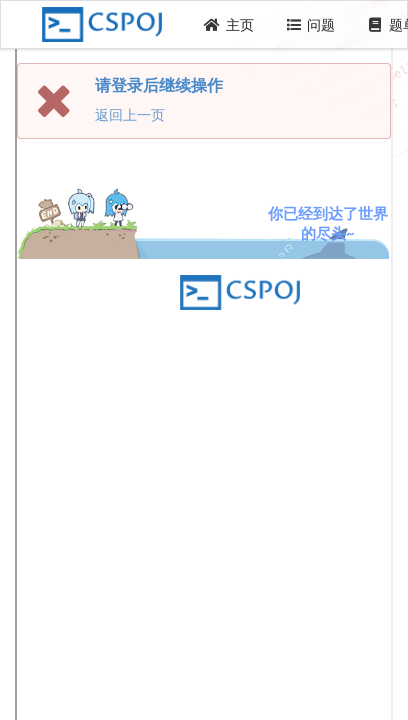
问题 (311, 24)
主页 (229, 24)
